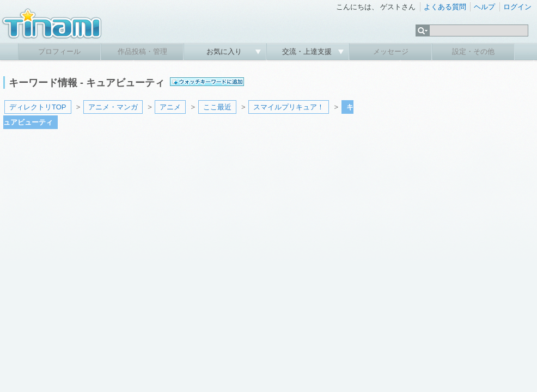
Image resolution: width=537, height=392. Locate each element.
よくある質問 (445, 7)
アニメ (170, 107)
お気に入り (225, 51)
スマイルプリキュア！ (289, 107)
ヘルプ (484, 7)
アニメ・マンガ (113, 107)
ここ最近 (217, 107)
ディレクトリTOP (38, 107)
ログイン (517, 7)
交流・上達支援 (308, 51)
